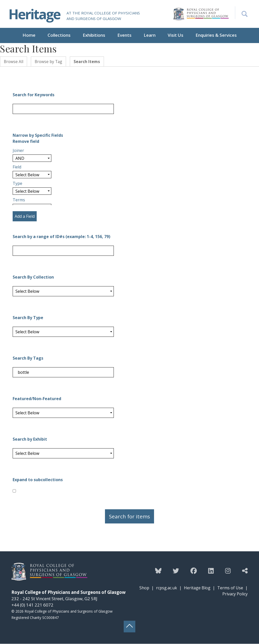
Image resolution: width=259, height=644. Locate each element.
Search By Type (28, 318)
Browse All (14, 62)
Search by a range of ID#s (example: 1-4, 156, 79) (61, 237)
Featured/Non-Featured (37, 399)
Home (29, 35)
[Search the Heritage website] (241, 13)
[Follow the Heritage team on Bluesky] (158, 571)
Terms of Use (230, 588)
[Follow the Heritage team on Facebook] (194, 571)
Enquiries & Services (216, 35)
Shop (144, 588)
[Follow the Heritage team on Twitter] (176, 571)
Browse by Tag (50, 62)
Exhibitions (94, 35)
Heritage (35, 14)
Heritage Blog (197, 588)
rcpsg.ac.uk (167, 588)
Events (124, 35)
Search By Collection (33, 277)
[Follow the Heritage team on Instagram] (228, 571)
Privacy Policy (235, 594)
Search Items (89, 62)
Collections (59, 35)
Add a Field (25, 217)
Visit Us (176, 35)
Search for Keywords (34, 95)
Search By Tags (28, 358)
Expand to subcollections (38, 480)
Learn (150, 35)
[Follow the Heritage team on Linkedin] (211, 571)
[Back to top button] (129, 627)
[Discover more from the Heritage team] (245, 571)
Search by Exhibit (30, 439)
